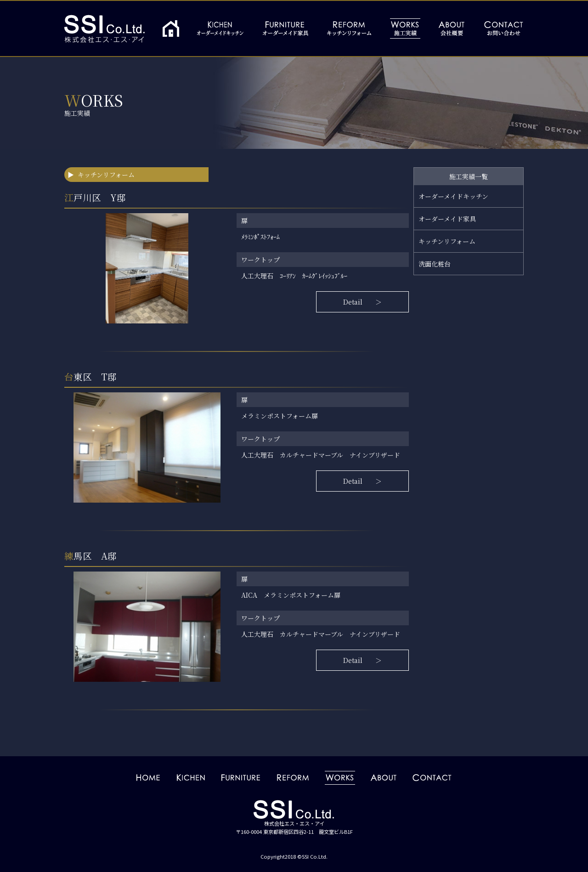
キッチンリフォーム (447, 241)
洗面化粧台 (435, 264)
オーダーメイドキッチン (453, 196)
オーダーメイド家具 (447, 219)
